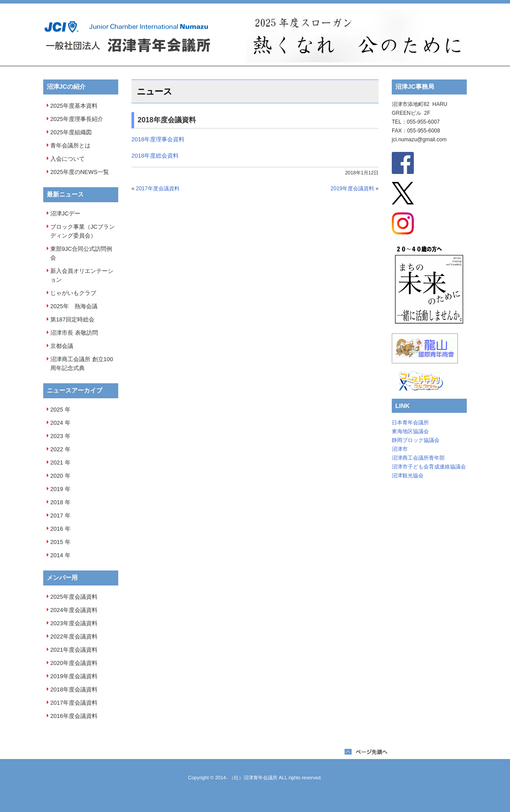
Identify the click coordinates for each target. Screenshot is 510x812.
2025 (57, 410)
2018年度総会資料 (155, 156)
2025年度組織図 (71, 132)
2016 (57, 529)
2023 (57, 436)
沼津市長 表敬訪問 (74, 333)
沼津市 (400, 449)
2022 (57, 449)
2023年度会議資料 (74, 623)
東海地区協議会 (410, 431)
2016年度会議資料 (74, 716)
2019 (57, 489)
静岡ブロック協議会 (416, 440)
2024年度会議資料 (74, 610)
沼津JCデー (65, 213)
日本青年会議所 (410, 423)
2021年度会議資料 (74, 650)
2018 (57, 502)
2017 (57, 516)
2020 (57, 476)
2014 (57, 555)
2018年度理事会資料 (158, 139)
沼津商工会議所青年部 (418, 458)
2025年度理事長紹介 (77, 119)
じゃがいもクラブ (73, 293)
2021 (57, 463)
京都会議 (62, 346)
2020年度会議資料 (74, 663)
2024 (57, 423)
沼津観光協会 (408, 476)
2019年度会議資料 (74, 676)
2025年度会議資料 (74, 597)
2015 (57, 542)
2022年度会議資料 (74, 636)
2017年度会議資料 (74, 703)
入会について (67, 159)
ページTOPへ (366, 752)
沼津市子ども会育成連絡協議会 (429, 467)
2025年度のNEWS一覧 (80, 172)
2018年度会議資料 (74, 689)
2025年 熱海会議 (74, 306)
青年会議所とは (70, 145)
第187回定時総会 (72, 319)
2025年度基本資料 (74, 106)
